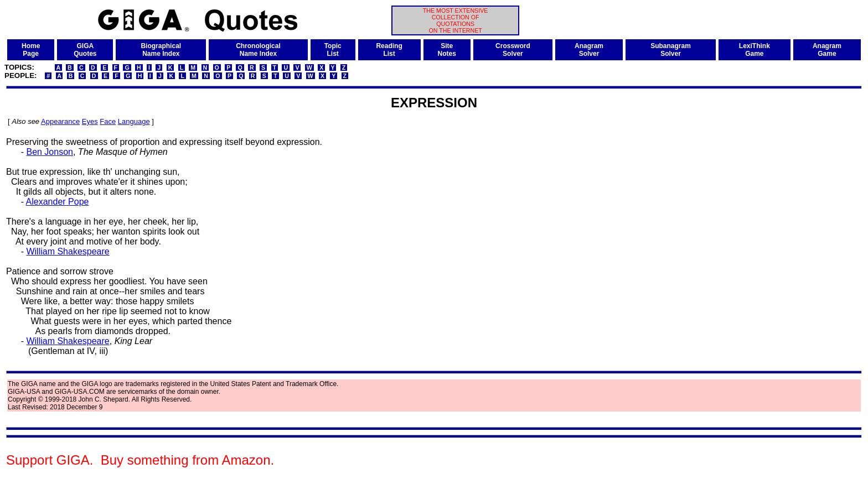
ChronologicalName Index (258, 50)
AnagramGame (827, 50)
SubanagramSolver (671, 50)
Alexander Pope (58, 202)
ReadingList (389, 50)
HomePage (31, 50)
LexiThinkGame (755, 50)
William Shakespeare (68, 251)
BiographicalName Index (161, 50)
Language (134, 121)
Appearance (60, 121)
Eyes (90, 121)
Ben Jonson (50, 152)
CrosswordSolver (513, 50)
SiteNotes (447, 50)
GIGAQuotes (85, 50)
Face (108, 121)
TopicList (333, 50)
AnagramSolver (589, 50)
